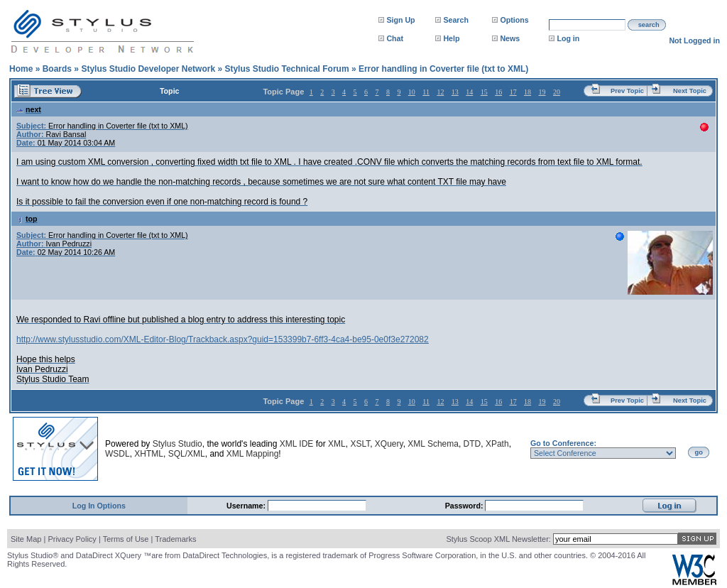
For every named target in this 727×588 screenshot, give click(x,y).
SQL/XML (187, 454)
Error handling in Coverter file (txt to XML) (443, 69)
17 (513, 92)
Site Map (26, 539)
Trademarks (175, 539)
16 (498, 92)
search (649, 25)
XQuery (389, 444)
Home (21, 69)
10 (412, 92)
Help (451, 38)
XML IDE (297, 444)
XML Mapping (253, 454)
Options (514, 20)
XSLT (360, 444)
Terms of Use (126, 539)
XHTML (149, 454)
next (29, 109)
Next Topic (690, 91)
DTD (472, 444)
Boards (57, 69)
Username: (247, 506)
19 (542, 92)
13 (455, 92)
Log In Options (99, 506)
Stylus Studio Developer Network (148, 69)
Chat (395, 38)
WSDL (117, 454)
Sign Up (400, 20)
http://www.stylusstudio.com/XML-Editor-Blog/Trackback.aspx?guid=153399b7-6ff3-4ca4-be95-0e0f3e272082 (223, 339)
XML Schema (433, 444)
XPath (497, 444)
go (699, 452)
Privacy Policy (72, 539)
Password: (465, 506)
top (27, 219)
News (510, 38)
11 (426, 92)
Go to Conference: (563, 443)
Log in (568, 38)
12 (440, 92)
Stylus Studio (177, 444)
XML (337, 444)
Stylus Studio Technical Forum (286, 69)
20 (557, 92)
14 (469, 92)
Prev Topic (627, 91)
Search (456, 20)
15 (484, 92)
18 (528, 92)
